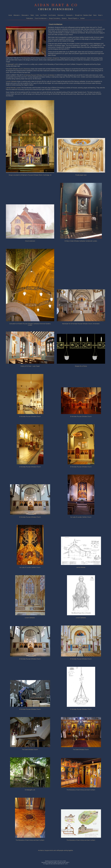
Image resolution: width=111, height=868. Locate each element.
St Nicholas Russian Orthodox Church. (30, 417)
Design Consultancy (55, 18)
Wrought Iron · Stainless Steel (83, 15)
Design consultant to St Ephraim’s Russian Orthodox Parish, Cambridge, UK (30, 175)
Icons (37, 15)
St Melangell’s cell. (30, 790)
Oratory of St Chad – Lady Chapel (30, 366)
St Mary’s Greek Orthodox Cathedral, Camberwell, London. (81, 241)
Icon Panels (44, 15)
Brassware (25, 15)
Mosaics (64, 18)
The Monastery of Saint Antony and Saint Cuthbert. (81, 790)
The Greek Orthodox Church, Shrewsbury (18, 69)
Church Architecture (41, 18)
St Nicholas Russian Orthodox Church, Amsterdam (39, 75)
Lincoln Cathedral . (30, 618)
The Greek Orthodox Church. (30, 750)
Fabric (32, 15)
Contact (82, 18)
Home (10, 15)
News (95, 15)
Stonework (70, 15)
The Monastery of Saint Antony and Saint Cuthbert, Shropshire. (40, 58)
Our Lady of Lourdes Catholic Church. (81, 517)
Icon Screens (52, 15)
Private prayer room (81, 175)
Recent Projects (73, 18)
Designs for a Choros (81, 366)
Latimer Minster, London (13, 88)
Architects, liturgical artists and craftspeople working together (56, 850)
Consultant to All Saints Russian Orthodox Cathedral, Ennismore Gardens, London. (30, 324)
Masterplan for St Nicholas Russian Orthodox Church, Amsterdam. (81, 324)
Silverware (61, 15)
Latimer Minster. (81, 567)
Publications (30, 18)
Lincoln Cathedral (11, 81)
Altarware (17, 15)
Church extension (30, 241)
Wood (100, 15)
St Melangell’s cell (11, 64)
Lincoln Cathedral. (81, 618)
